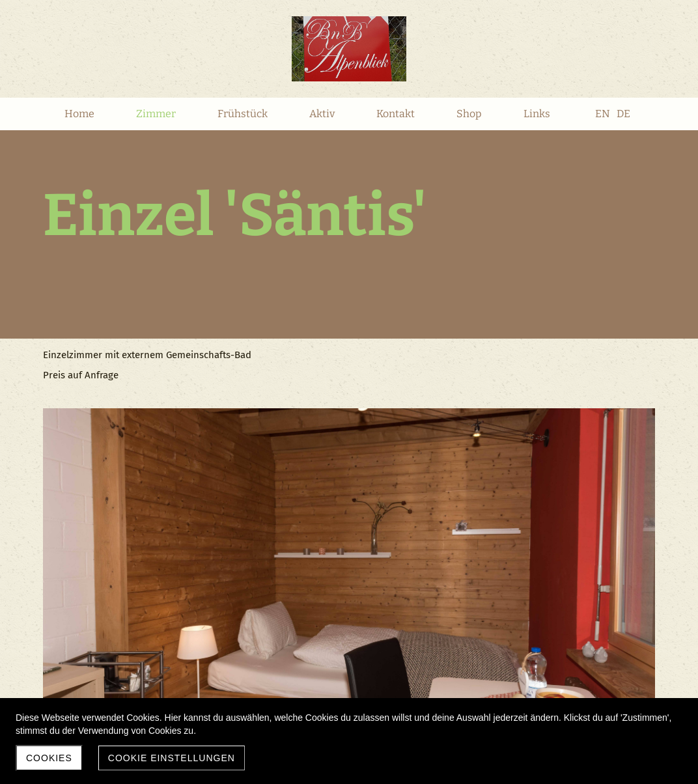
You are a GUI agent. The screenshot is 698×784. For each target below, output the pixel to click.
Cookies (49, 758)
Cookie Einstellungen (172, 758)
